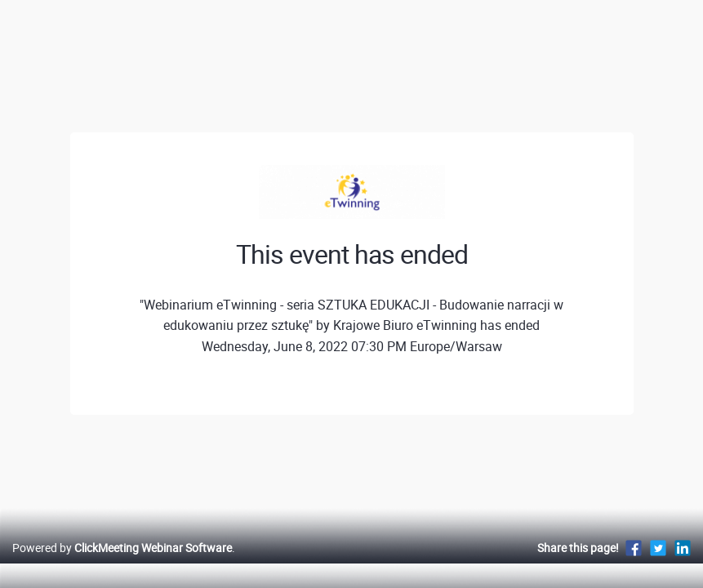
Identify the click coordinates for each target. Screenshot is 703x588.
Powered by (122, 565)
